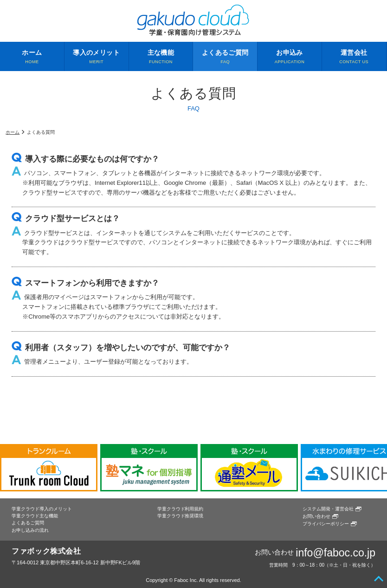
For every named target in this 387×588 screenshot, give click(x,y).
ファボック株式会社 (46, 551)
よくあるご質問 (225, 57)
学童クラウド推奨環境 (181, 516)
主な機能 (161, 57)
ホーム (32, 57)
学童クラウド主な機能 (35, 516)
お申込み (290, 57)
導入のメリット (97, 57)
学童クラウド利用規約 (181, 509)
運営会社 (354, 57)
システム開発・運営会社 (328, 509)
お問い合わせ (316, 516)
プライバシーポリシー (326, 524)
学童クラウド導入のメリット (42, 509)
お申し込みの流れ (30, 530)
